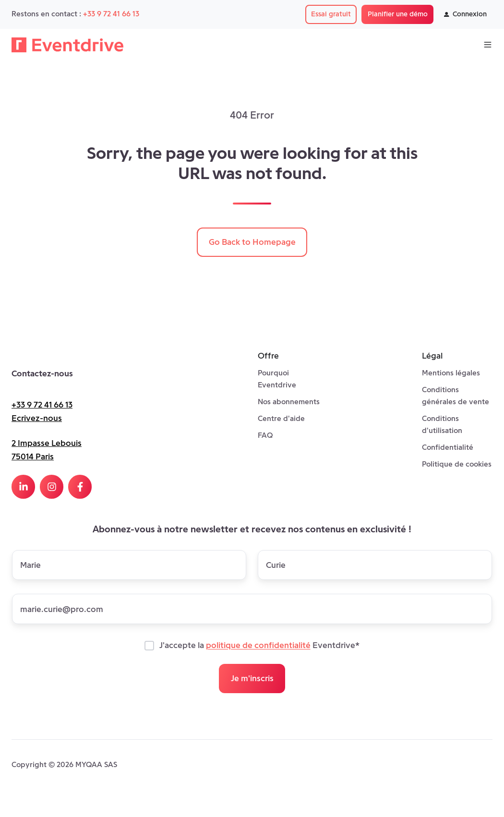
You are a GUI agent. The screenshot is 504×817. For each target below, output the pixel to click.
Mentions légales (451, 373)
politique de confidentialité (258, 646)
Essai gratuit (331, 14)
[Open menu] (488, 45)
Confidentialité (448, 447)
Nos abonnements (289, 402)
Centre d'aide (281, 418)
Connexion (465, 14)
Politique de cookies (457, 464)
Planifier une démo (398, 14)
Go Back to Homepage (252, 242)
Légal (432, 356)
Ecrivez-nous (37, 418)
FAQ (265, 435)
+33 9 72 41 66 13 (111, 14)
